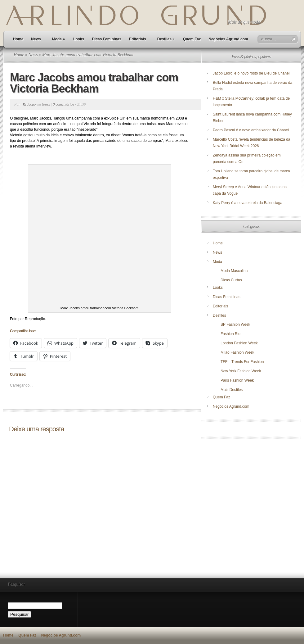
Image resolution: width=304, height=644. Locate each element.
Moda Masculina (234, 271)
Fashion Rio (230, 334)
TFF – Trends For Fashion (242, 362)
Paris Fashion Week (237, 380)
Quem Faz (192, 39)
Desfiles (166, 39)
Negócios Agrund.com (228, 39)
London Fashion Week (239, 343)
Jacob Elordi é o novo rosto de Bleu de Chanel (251, 73)
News (36, 39)
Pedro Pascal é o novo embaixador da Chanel (251, 130)
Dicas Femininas (107, 39)
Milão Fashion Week (237, 352)
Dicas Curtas (231, 280)
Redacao (29, 104)
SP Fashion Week (235, 324)
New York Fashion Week (241, 371)
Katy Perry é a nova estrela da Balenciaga (248, 203)
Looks (79, 39)
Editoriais (138, 39)
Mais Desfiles (232, 390)
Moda (58, 39)
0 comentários (63, 104)
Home (18, 39)
